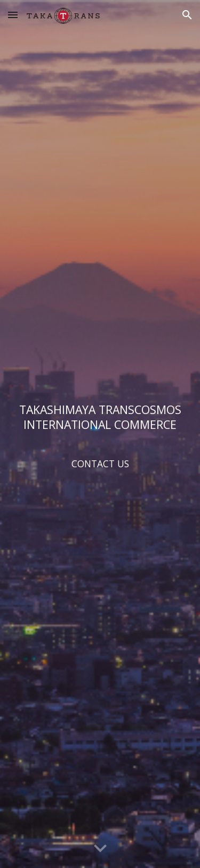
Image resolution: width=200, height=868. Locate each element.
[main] (100, 417)
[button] (13, 15)
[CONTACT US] (100, 464)
